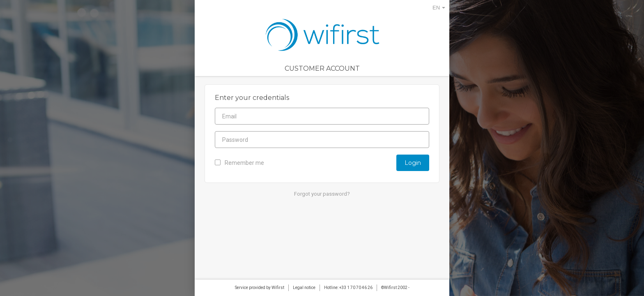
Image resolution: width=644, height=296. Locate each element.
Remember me (239, 163)
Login (413, 163)
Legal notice (304, 288)
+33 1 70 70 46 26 (356, 288)
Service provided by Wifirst (260, 288)
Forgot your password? (322, 194)
